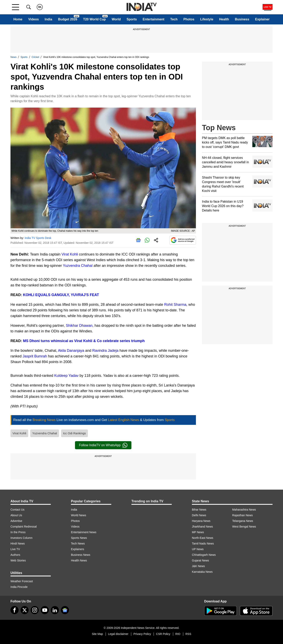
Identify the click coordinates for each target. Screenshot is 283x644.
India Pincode (19, 587)
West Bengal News (244, 527)
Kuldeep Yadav (66, 376)
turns (45, 341)
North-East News (203, 538)
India (48, 19)
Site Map (97, 634)
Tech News (78, 543)
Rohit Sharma (175, 305)
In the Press (18, 532)
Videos (33, 19)
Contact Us (17, 510)
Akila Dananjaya (71, 351)
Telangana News (243, 521)
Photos (189, 19)
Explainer (262, 19)
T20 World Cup (94, 19)
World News (79, 515)
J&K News (198, 566)
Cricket (35, 57)
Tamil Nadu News (203, 543)
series (125, 341)
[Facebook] (15, 610)
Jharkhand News (202, 527)
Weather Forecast (22, 581)
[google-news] (65, 610)
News (14, 57)
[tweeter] (25, 610)
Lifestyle (207, 19)
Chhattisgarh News (204, 555)
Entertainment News (84, 532)
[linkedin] (55, 610)
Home (18, 19)
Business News (81, 555)
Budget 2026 (68, 19)
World (116, 19)
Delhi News (199, 515)
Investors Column (21, 538)
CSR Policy (163, 634)
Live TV (15, 549)
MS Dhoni (32, 341)
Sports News (79, 538)
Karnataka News (202, 572)
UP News (198, 549)
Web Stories (18, 560)
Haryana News (201, 521)
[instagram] (35, 610)
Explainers (78, 549)
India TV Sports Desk (38, 238)
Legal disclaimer (118, 634)
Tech (174, 19)
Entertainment (154, 19)
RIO (178, 634)
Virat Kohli (70, 254)
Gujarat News (200, 560)
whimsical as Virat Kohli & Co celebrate (85, 341)
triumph (137, 341)
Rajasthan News (242, 515)
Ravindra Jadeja (105, 351)
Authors (15, 555)
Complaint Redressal (24, 527)
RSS (188, 634)
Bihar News (199, 510)
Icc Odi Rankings (74, 433)
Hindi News (18, 543)
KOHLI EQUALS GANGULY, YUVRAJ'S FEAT (61, 295)
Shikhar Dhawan (79, 326)
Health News (79, 560)
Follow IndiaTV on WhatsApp (103, 445)
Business (242, 19)
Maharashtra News (244, 510)
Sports (132, 19)
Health (224, 19)
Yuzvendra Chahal (78, 266)
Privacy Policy (142, 634)
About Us (16, 515)
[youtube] (45, 610)
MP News (198, 532)
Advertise (16, 521)
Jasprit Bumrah (35, 356)
